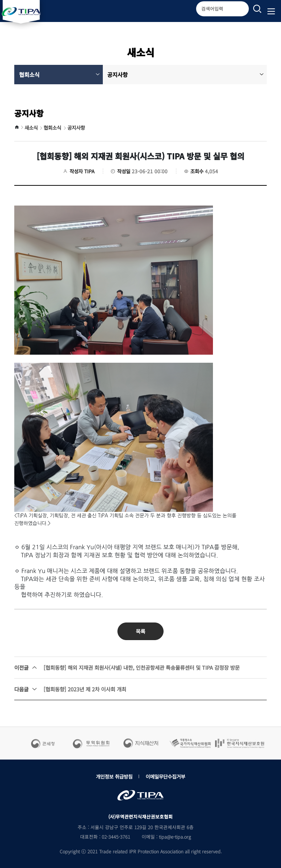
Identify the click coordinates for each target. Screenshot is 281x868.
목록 (140, 631)
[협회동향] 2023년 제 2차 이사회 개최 (70, 689)
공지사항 (186, 74)
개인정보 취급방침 (114, 776)
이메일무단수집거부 (165, 776)
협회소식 (59, 74)
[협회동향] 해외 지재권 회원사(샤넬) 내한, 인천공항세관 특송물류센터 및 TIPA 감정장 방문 (127, 668)
